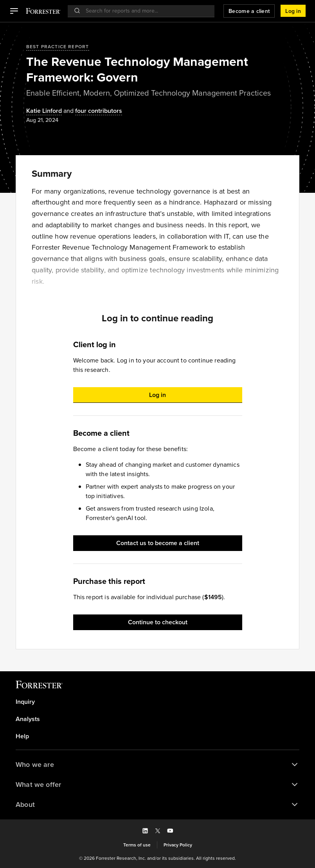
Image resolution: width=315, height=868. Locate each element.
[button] (14, 11)
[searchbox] (145, 11)
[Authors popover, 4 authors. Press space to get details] (92, 111)
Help (22, 736)
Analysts (28, 719)
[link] (157, 702)
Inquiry (25, 702)
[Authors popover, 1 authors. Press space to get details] (44, 111)
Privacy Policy (178, 845)
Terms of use (137, 845)
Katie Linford (44, 111)
